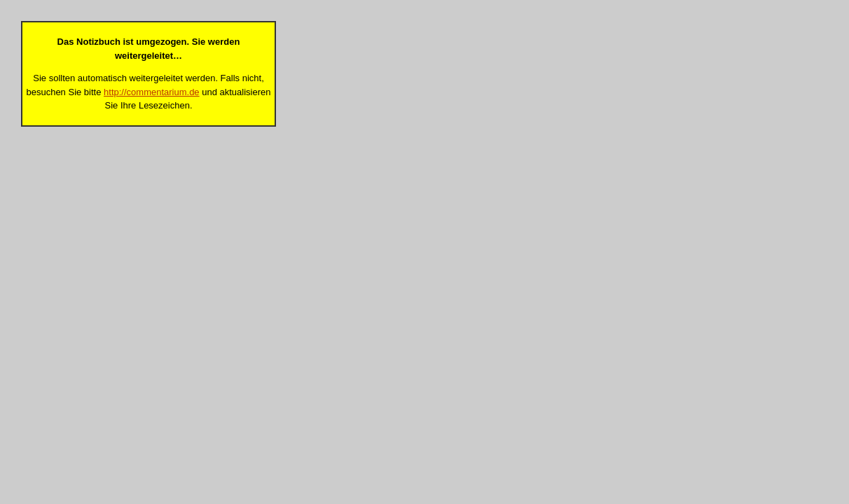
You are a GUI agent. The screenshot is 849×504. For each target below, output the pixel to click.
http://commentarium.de (152, 92)
